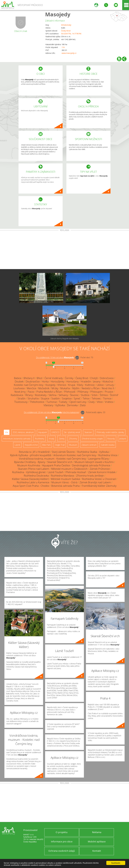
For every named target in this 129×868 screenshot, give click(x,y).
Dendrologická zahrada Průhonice (91, 465)
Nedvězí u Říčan (91, 388)
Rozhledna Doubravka (36, 476)
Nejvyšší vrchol (31, 445)
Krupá (72, 385)
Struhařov (33, 398)
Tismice (107, 398)
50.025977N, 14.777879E (71, 34)
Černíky (69, 378)
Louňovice (19, 388)
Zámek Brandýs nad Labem (95, 482)
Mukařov (65, 388)
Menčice (31, 388)
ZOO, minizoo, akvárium (23, 432)
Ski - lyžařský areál (72, 432)
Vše (7, 432)
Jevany (97, 382)
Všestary (48, 405)
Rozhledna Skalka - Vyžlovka (93, 452)
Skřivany (63, 395)
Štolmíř (114, 395)
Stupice (45, 398)
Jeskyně (123, 439)
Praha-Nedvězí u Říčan (49, 392)
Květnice (90, 385)
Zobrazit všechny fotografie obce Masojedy (65, 339)
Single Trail (60, 445)
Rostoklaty (41, 395)
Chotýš (94, 378)
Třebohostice (37, 402)
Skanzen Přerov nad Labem (34, 469)
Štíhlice (104, 395)
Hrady (51, 439)
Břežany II (29, 378)
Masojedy (58, 14)
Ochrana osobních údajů (62, 851)
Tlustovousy (21, 402)
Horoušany (72, 382)
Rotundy (111, 439)
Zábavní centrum (89, 445)
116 (63, 47)
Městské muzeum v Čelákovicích (69, 469)
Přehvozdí (70, 392)
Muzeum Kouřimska (29, 465)
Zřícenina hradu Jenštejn (90, 476)
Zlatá (83, 405)
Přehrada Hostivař (76, 472)
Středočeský (66, 25)
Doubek (19, 382)
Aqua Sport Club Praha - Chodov (31, 486)
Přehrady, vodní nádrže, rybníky (110, 432)
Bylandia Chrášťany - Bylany (30, 462)
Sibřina (53, 395)
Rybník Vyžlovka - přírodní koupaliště (31, 455)
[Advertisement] (64, 250)
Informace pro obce (62, 841)
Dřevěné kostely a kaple (92, 439)
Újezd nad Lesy (78, 402)
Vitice (100, 402)
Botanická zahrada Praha (65, 486)
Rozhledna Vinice (108, 455)
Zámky (62, 439)
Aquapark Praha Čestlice (56, 465)
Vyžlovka (60, 405)
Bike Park (46, 445)
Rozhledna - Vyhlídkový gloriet (29, 472)
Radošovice (17, 395)
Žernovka (72, 405)
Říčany (29, 395)
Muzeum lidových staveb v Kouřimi (94, 462)
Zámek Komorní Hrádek (102, 472)
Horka (45, 382)
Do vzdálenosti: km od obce (55, 357)
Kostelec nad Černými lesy (29, 385)
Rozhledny (40, 439)
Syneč (77, 398)
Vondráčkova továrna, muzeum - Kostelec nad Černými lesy (52, 459)
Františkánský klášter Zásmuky (99, 486)
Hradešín (86, 382)
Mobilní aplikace (97, 841)
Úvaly (92, 402)
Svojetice (67, 398)
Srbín (95, 395)
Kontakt (97, 851)
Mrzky (55, 388)
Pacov (31, 392)
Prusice (109, 392)
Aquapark (43, 432)
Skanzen (88, 432)
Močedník (44, 388)
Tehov (86, 398)
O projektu (62, 832)
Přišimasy (83, 392)
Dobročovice (107, 378)
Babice (18, 378)
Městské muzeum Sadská (65, 479)
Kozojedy (50, 385)
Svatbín (56, 398)
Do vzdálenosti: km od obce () (52, 412)
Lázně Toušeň (56, 472)
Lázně (17, 445)
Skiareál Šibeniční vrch (60, 462)
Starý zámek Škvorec (63, 452)
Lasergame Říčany (98, 459)
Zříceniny (73, 439)
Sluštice (85, 395)
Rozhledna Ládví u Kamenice (33, 482)
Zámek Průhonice (100, 469)
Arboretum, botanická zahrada (17, 439)
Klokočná (108, 382)
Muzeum (73, 445)
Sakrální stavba (108, 445)
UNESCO (55, 432)
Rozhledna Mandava (62, 476)
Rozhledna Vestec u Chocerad (99, 479)
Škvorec (74, 395)
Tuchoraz (52, 402)
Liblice (100, 385)
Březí (39, 378)
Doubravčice (33, 382)
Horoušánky (58, 382)
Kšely (80, 385)
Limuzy (110, 385)
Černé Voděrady (54, 378)
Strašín (21, 398)
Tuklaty (63, 402)
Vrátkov (109, 402)
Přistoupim (96, 392)
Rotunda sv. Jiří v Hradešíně (34, 452)
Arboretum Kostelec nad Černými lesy (75, 455)
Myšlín (76, 388)
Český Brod (66, 31)
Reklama (97, 832)
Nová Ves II (108, 388)
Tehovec (96, 398)
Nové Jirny (20, 392)
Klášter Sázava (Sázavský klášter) (30, 479)
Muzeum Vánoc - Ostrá (64, 482)
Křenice (62, 385)
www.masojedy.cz (69, 53)
